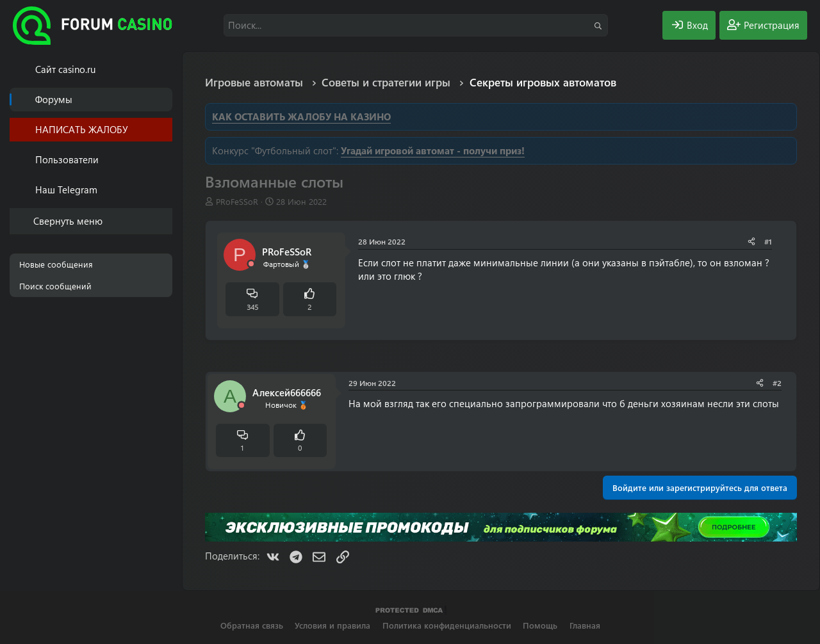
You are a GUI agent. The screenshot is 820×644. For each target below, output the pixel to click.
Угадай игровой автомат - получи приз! (433, 150)
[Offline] (251, 264)
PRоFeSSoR (237, 201)
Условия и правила (332, 625)
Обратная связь (252, 625)
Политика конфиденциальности (447, 625)
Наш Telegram (66, 189)
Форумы (54, 99)
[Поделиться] (751, 242)
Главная (585, 625)
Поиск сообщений (55, 286)
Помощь (540, 625)
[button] (165, 160)
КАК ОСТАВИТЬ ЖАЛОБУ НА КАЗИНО (301, 117)
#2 (777, 383)
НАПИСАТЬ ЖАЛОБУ (82, 129)
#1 (768, 241)
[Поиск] (416, 25)
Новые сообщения (56, 264)
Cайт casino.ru (65, 69)
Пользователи (67, 159)
